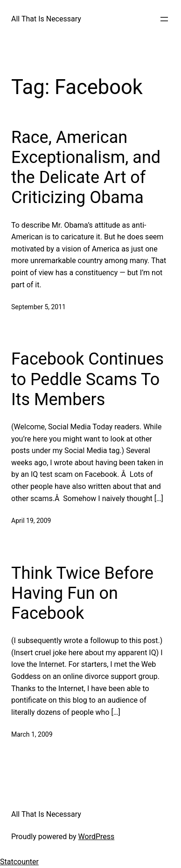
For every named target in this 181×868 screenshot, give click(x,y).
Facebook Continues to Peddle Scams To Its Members (87, 379)
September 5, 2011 (38, 307)
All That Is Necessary (46, 19)
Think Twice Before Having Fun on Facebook (82, 593)
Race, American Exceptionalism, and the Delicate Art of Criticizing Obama (86, 168)
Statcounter (19, 862)
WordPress (97, 837)
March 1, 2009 (32, 734)
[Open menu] (164, 19)
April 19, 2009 (31, 521)
